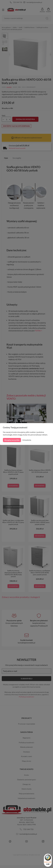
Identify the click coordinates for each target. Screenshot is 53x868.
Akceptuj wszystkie (12, 440)
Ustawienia (26, 440)
